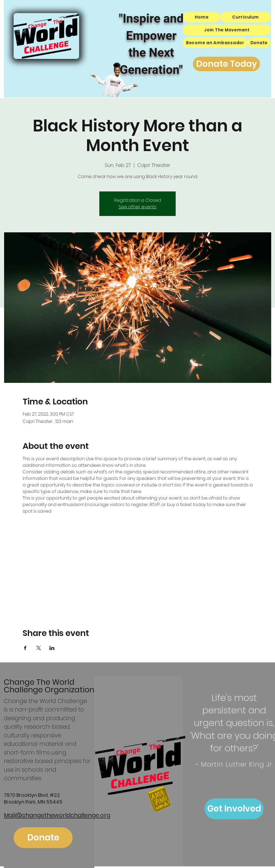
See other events (137, 207)
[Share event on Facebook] (25, 648)
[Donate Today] (226, 64)
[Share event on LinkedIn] (52, 648)
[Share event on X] (39, 648)
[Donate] (43, 838)
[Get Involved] (234, 809)
